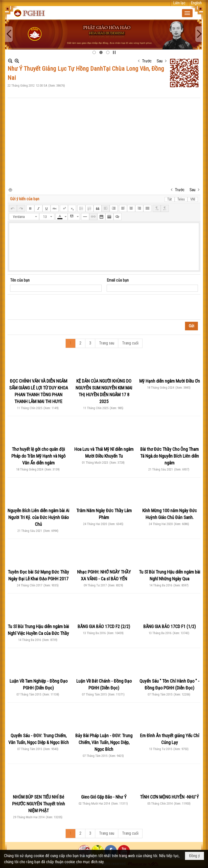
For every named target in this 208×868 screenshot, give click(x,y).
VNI (193, 199)
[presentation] (49, 307)
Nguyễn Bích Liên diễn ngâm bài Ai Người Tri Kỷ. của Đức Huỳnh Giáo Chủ (38, 517)
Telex (181, 199)
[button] (187, 13)
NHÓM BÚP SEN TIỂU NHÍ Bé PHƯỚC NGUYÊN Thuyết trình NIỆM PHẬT (39, 804)
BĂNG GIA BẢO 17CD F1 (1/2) (170, 626)
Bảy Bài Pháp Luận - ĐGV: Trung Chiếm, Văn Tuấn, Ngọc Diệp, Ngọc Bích (104, 742)
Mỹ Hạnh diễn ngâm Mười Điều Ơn (170, 381)
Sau (160, 61)
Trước (147, 61)
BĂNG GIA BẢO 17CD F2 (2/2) (104, 626)
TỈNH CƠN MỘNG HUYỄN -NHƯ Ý (169, 797)
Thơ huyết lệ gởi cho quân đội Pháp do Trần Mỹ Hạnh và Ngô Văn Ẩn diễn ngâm (38, 456)
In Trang (10, 190)
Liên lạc (179, 3)
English (196, 3)
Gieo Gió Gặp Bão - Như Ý (104, 797)
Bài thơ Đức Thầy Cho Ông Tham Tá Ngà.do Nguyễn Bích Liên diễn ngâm (170, 456)
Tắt (170, 199)
